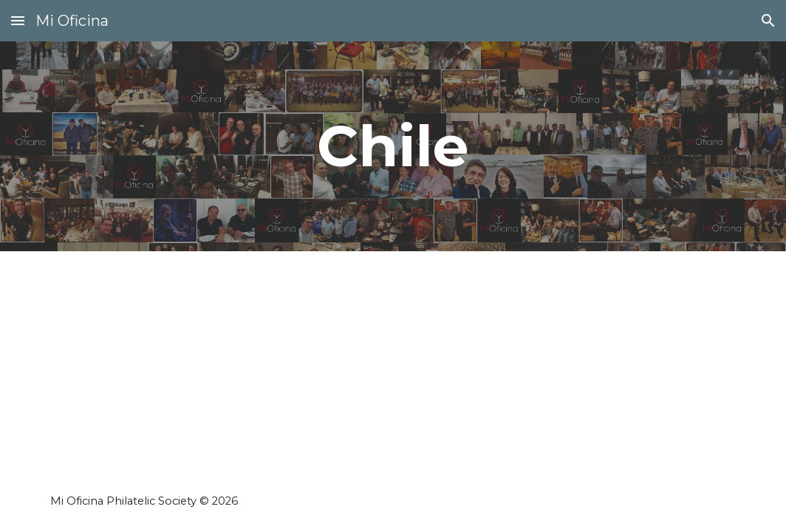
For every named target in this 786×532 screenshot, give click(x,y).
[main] (393, 146)
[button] (18, 20)
